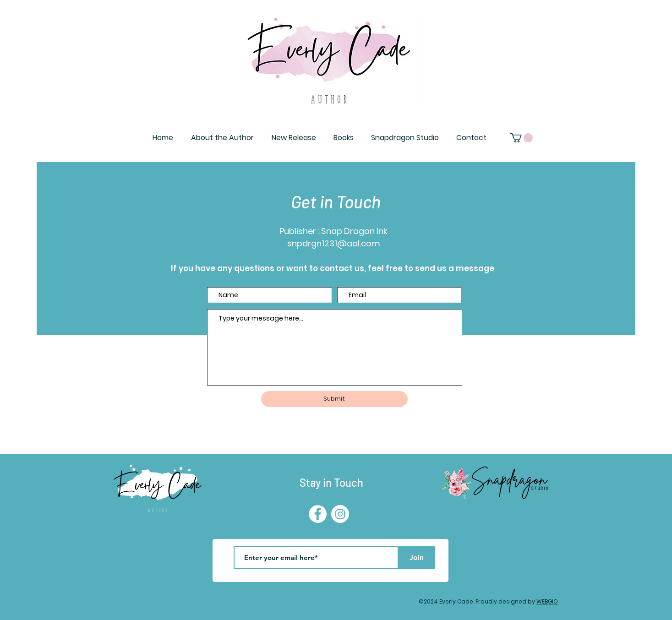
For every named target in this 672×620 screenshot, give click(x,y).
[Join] (417, 558)
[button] (522, 138)
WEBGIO (547, 601)
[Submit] (334, 399)
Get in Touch (336, 201)
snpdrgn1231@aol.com (334, 243)
